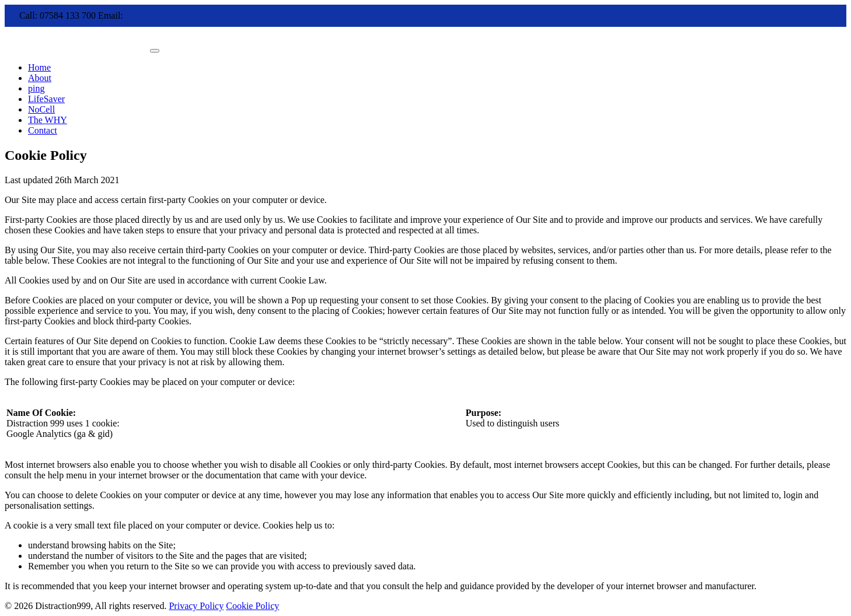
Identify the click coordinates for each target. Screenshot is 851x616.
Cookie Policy (252, 606)
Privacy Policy (196, 606)
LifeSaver (46, 99)
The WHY (48, 120)
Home (39, 67)
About (40, 78)
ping (36, 88)
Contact (43, 130)
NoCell (41, 109)
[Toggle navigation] (155, 51)
